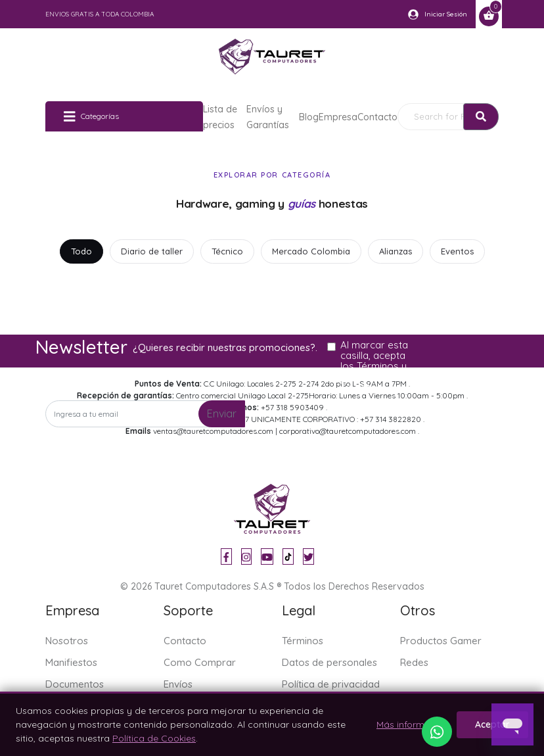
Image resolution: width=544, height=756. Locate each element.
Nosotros (67, 641)
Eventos (457, 251)
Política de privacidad (331, 684)
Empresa (338, 117)
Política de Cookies (154, 738)
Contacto (377, 117)
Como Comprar (200, 662)
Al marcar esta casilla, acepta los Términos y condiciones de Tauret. (375, 366)
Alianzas (396, 251)
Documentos (75, 684)
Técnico (227, 251)
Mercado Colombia (311, 251)
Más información (413, 724)
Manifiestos (71, 662)
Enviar (222, 413)
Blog (309, 117)
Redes (414, 662)
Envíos (178, 684)
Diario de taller (152, 251)
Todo (81, 251)
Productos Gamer (441, 641)
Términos (303, 641)
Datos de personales (329, 662)
